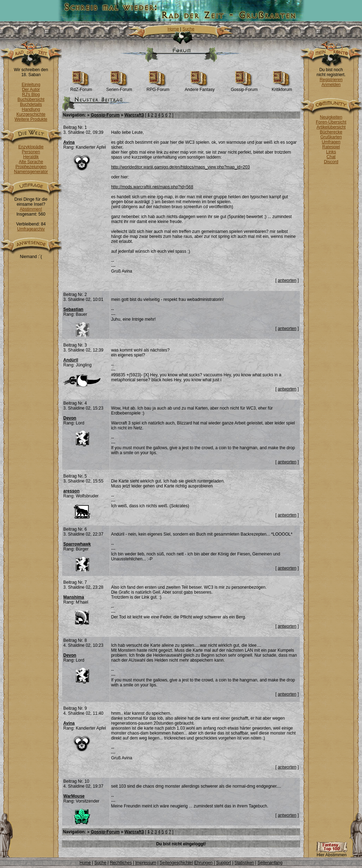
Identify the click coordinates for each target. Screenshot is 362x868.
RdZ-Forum (81, 88)
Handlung (31, 109)
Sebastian (73, 309)
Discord (331, 162)
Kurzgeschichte (31, 114)
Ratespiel (331, 147)
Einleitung (31, 85)
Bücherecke (331, 132)
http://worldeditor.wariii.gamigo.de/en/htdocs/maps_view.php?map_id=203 (180, 167)
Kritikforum (282, 88)
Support (223, 863)
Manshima (74, 597)
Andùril (71, 360)
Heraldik (31, 157)
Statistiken (244, 863)
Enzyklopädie (31, 147)
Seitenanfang (270, 863)
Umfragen (331, 142)
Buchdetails (31, 104)
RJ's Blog (31, 95)
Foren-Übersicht (331, 122)
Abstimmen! (31, 209)
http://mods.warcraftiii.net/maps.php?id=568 (152, 187)
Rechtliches (121, 863)
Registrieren (331, 80)
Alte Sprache (31, 162)
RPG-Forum (158, 88)
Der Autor (31, 90)
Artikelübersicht (331, 127)
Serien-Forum (119, 88)
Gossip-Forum (244, 88)
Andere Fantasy (200, 88)
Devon (70, 418)
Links (331, 152)
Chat (331, 157)
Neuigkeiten (331, 117)
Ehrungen (203, 863)
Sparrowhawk (77, 544)
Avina (69, 142)
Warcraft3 (134, 115)
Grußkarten (331, 137)
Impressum (145, 863)
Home (173, 29)
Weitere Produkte (31, 119)
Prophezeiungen (31, 167)
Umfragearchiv (31, 229)
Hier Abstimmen (332, 853)
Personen (31, 152)
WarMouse (74, 796)
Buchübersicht (31, 99)
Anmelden (331, 85)
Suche (188, 29)
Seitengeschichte (176, 863)
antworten (287, 280)
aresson (71, 491)
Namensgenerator (31, 172)
